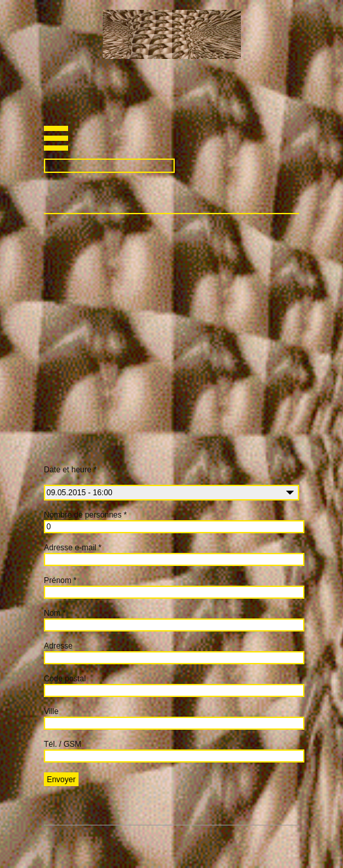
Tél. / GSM (63, 744)
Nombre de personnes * (85, 515)
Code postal (65, 679)
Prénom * (60, 580)
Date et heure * (114, 475)
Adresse (58, 646)
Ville (51, 711)
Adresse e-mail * (73, 548)
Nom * (55, 613)
